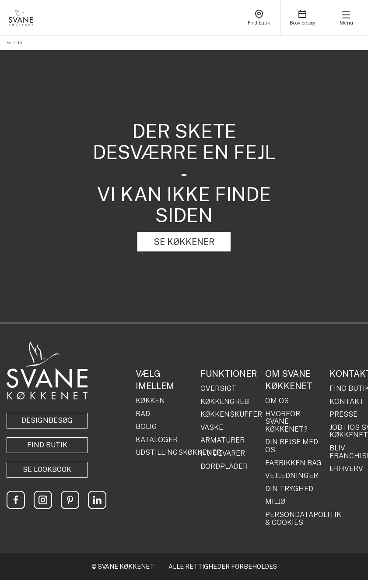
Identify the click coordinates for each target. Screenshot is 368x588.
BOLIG (146, 427)
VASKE (212, 428)
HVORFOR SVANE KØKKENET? (286, 422)
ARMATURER (223, 440)
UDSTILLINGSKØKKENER (165, 453)
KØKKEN (150, 401)
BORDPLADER (224, 467)
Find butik (47, 445)
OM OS (277, 401)
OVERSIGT (218, 389)
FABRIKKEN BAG (293, 463)
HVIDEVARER (223, 453)
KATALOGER (157, 440)
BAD (143, 414)
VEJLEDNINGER (292, 476)
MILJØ (275, 502)
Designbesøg (47, 420)
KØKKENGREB (225, 402)
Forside (14, 43)
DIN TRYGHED (289, 489)
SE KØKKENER (184, 242)
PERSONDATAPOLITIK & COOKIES (294, 519)
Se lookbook (47, 469)
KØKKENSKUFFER (230, 414)
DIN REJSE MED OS (292, 446)
